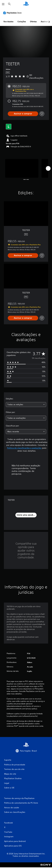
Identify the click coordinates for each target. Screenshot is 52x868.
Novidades (8, 22)
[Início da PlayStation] (26, 4)
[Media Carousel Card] (22, 168)
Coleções (22, 22)
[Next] (48, 168)
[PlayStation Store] (13, 13)
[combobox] (26, 405)
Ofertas (33, 22)
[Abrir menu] (3, 4)
